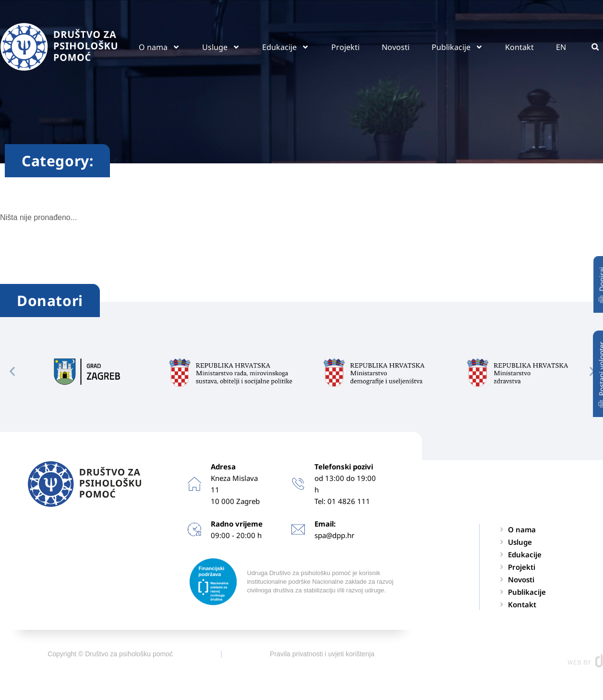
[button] (595, 47)
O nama (159, 47)
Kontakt (519, 47)
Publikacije (457, 47)
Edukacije (286, 47)
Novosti (396, 47)
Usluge (221, 47)
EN (561, 47)
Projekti (345, 47)
